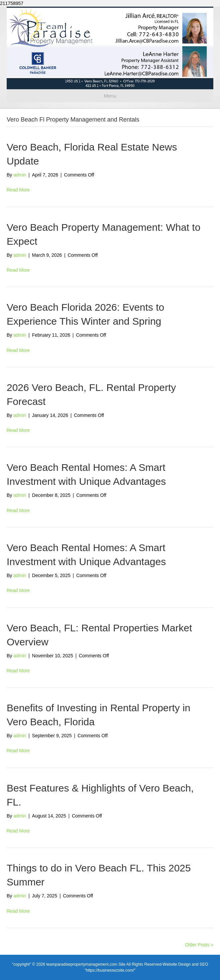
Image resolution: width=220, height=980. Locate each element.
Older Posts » (199, 945)
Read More (18, 190)
